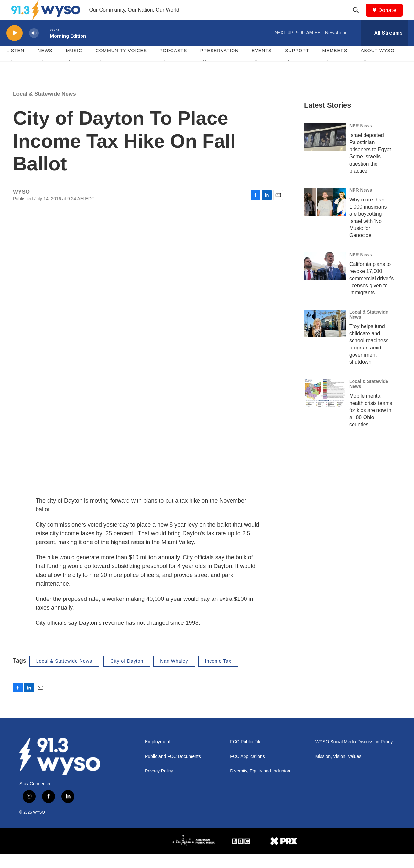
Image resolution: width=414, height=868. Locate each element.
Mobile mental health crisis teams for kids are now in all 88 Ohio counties (371, 424)
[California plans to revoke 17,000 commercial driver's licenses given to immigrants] (325, 280)
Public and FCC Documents (173, 771)
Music (74, 65)
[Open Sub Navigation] (11, 75)
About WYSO (378, 65)
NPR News (361, 140)
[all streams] (384, 47)
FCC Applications (247, 771)
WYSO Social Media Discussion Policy (354, 756)
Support (297, 65)
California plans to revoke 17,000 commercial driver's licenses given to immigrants (371, 292)
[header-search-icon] (359, 17)
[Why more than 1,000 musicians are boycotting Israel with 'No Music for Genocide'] (325, 216)
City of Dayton (127, 675)
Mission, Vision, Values (338, 771)
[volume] (34, 47)
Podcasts (173, 65)
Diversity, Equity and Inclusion (260, 785)
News (45, 65)
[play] (15, 47)
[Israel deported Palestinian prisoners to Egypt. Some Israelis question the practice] (325, 151)
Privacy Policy (159, 785)
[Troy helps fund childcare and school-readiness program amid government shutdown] (325, 337)
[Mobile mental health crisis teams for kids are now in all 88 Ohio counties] (325, 407)
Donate (391, 17)
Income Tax (218, 675)
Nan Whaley (174, 675)
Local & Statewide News (44, 108)
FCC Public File (246, 756)
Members (335, 65)
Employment (158, 756)
